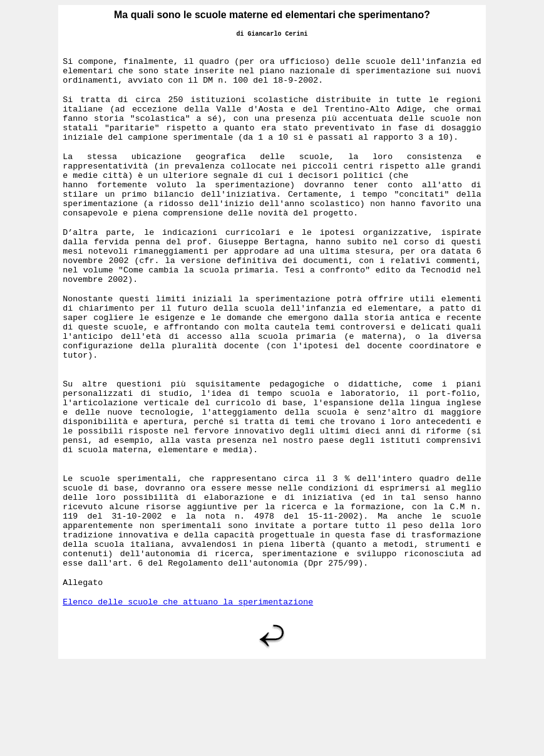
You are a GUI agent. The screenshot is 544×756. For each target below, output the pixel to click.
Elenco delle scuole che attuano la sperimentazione (188, 693)
